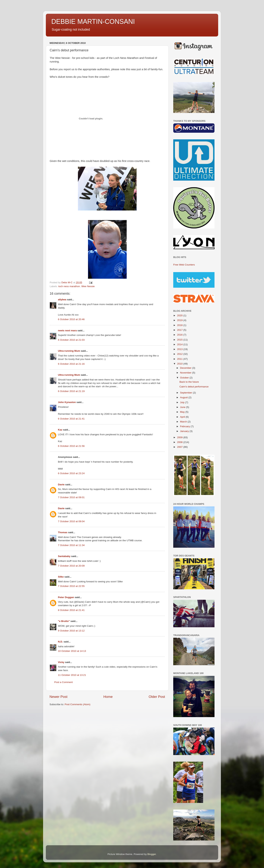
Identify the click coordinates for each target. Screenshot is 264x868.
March (184, 422)
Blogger (152, 854)
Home (108, 697)
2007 (180, 447)
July (183, 402)
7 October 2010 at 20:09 (71, 566)
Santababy (64, 556)
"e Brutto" (64, 621)
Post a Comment (64, 682)
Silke (61, 577)
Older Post (157, 697)
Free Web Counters (184, 265)
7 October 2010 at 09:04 (71, 521)
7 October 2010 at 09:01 (71, 497)
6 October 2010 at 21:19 (71, 391)
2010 (180, 364)
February (185, 426)
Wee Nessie (88, 286)
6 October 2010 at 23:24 (71, 473)
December (186, 368)
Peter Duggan (66, 597)
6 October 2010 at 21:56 (71, 446)
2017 (180, 330)
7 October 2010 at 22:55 (71, 586)
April (183, 417)
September (186, 393)
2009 (180, 437)
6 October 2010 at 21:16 (71, 364)
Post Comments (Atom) (78, 704)
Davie (61, 485)
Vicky (61, 662)
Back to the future (189, 382)
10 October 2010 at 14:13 (72, 651)
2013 (180, 349)
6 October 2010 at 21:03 (71, 340)
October (185, 378)
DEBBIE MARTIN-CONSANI (93, 22)
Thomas (63, 532)
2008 (180, 442)
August (184, 397)
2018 (180, 325)
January (185, 431)
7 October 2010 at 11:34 (71, 545)
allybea (62, 300)
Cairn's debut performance (194, 387)
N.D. (60, 642)
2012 (180, 354)
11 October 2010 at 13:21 (72, 675)
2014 (180, 344)
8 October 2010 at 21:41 (71, 610)
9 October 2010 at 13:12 (71, 631)
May (183, 412)
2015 (180, 340)
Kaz (60, 430)
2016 (180, 335)
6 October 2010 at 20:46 (71, 319)
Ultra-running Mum (69, 351)
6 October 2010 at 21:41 (71, 419)
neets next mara (67, 330)
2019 (180, 320)
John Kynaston (67, 402)
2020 (180, 315)
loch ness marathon (69, 286)
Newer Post (58, 697)
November (186, 373)
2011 (180, 359)
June (183, 407)
